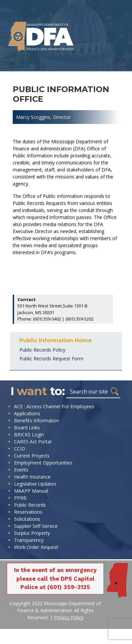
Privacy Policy (69, 617)
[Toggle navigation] (24, 65)
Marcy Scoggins (33, 117)
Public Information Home (56, 340)
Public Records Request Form (51, 359)
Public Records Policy (42, 350)
